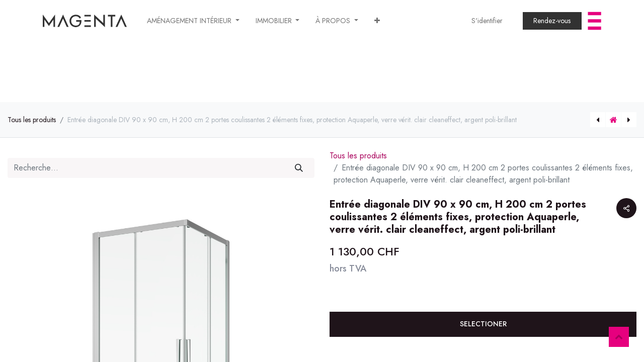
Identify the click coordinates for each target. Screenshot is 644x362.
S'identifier (487, 21)
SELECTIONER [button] (483, 324)
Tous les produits (32, 120)
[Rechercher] (299, 168)
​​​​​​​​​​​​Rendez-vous (552, 21)
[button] (377, 21)
